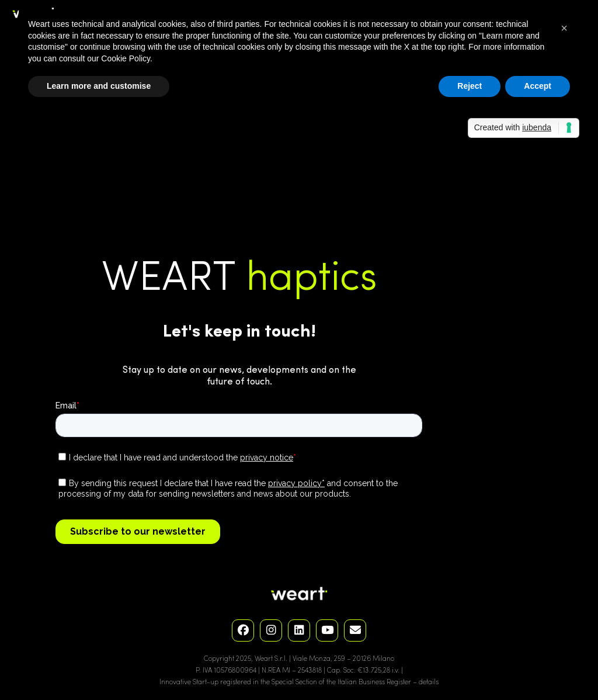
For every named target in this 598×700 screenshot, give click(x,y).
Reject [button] (470, 86)
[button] (564, 28)
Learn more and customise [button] (99, 86)
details (429, 682)
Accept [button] (538, 86)
